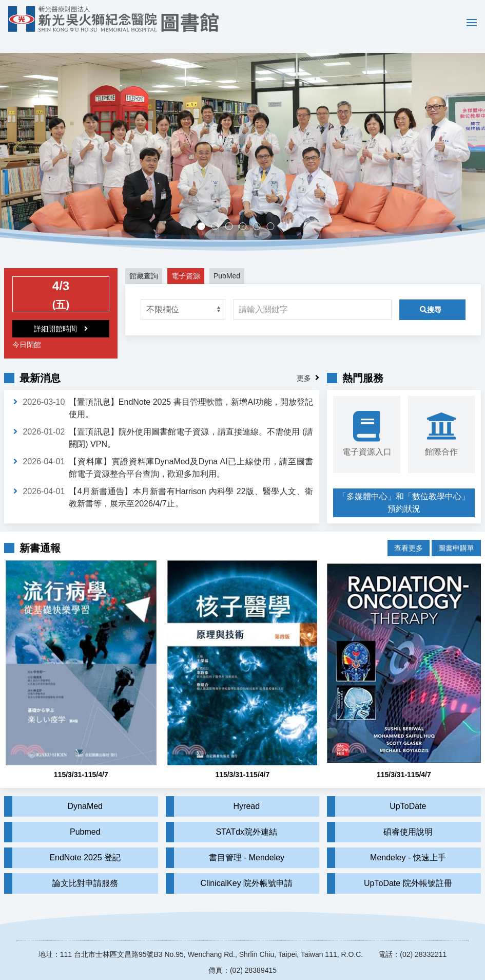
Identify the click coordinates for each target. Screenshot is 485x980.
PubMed (227, 261)
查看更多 (409, 530)
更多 (304, 363)
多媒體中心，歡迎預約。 (246, 212)
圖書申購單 (456, 530)
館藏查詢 (144, 261)
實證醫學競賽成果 (274, 212)
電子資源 (186, 261)
